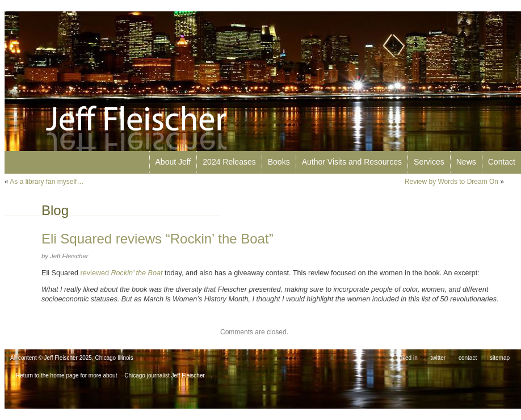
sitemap (500, 358)
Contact (502, 162)
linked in (407, 358)
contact (468, 358)
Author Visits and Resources (352, 162)
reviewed (123, 273)
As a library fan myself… (47, 182)
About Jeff (173, 162)
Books (279, 162)
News (466, 162)
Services (429, 162)
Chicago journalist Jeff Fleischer (165, 375)
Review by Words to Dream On (451, 182)
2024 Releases (229, 162)
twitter (438, 358)
